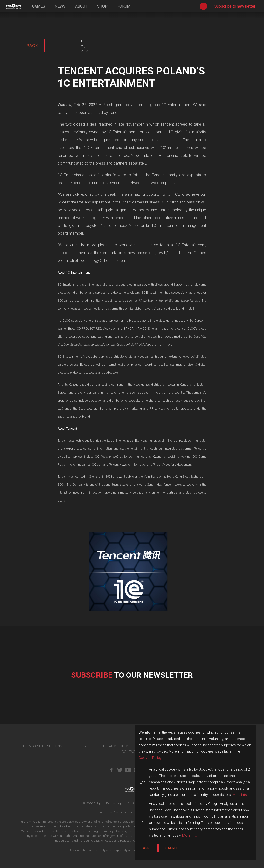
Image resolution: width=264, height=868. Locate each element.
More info (240, 795)
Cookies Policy (150, 758)
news (60, 6)
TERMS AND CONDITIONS (42, 746)
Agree (148, 848)
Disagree (170, 848)
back (32, 46)
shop (102, 6)
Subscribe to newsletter (235, 6)
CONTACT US (132, 752)
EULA (83, 746)
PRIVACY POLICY (116, 746)
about (81, 6)
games (39, 6)
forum (124, 6)
